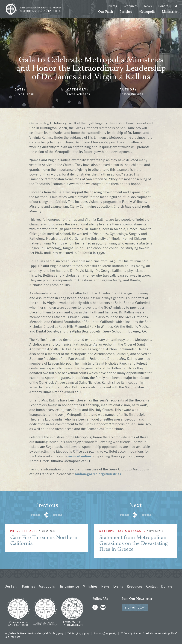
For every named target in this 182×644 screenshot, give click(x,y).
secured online (79, 456)
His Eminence (69, 586)
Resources (131, 6)
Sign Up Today (135, 607)
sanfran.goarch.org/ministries (98, 474)
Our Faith (105, 12)
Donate (163, 6)
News (148, 6)
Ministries (170, 12)
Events (112, 6)
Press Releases (79, 94)
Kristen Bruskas (131, 94)
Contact (152, 586)
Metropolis (147, 12)
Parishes (126, 12)
